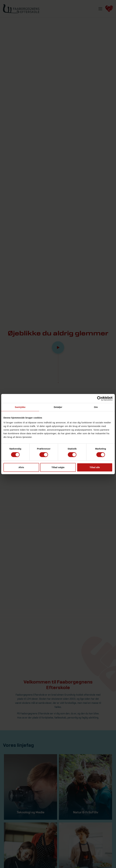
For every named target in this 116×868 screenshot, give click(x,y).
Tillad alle (95, 467)
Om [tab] (96, 407)
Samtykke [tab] (20, 407)
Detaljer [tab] (58, 407)
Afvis (21, 467)
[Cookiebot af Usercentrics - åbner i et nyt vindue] (99, 398)
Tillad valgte (58, 467)
